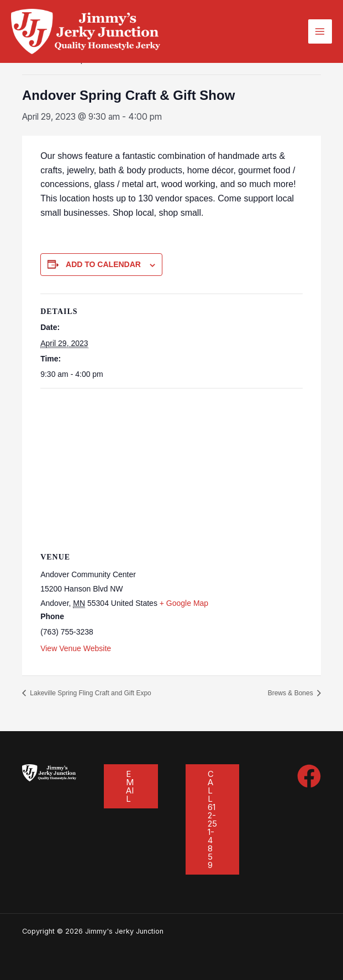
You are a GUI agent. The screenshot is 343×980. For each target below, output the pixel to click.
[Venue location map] (171, 468)
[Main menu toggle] (320, 31)
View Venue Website (76, 648)
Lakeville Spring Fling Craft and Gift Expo (90, 693)
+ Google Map (184, 603)
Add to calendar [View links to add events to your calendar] (103, 264)
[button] (131, 786)
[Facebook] (309, 776)
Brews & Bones (291, 693)
